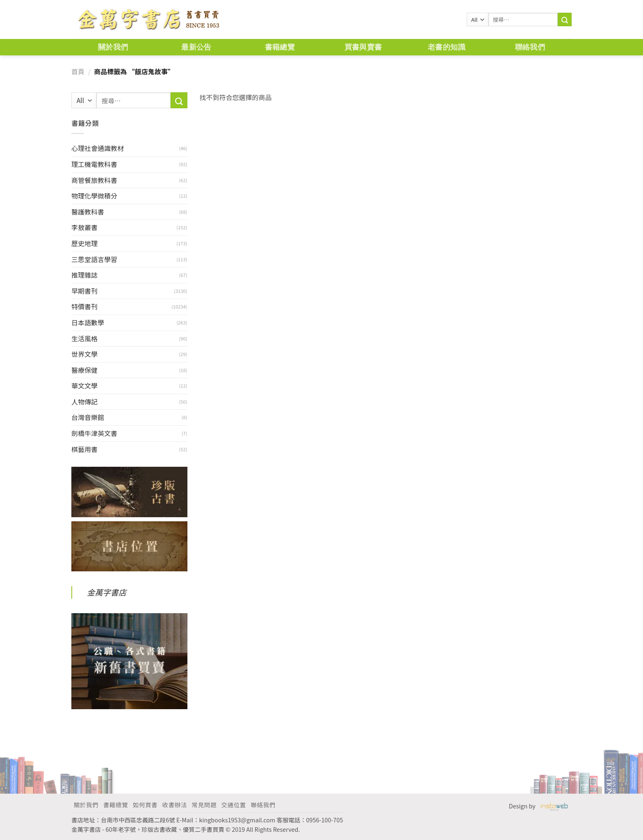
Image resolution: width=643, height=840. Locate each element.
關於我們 (113, 47)
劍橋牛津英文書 (94, 433)
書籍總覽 (280, 47)
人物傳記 (84, 402)
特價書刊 (84, 306)
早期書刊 (84, 291)
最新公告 (196, 47)
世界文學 (84, 354)
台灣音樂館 (88, 417)
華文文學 (84, 386)
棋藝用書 (84, 449)
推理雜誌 (84, 275)
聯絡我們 (530, 47)
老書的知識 (447, 47)
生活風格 (84, 338)
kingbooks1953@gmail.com (237, 820)
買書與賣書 (363, 47)
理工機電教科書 (94, 164)
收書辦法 (175, 805)
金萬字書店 (107, 592)
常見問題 (204, 805)
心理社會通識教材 (98, 148)
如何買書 (145, 805)
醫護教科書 (88, 212)
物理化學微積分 (94, 196)
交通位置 (234, 805)
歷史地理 (84, 243)
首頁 (78, 71)
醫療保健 (84, 370)
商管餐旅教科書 (94, 180)
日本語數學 (88, 322)
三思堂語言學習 (94, 259)
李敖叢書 (84, 227)
